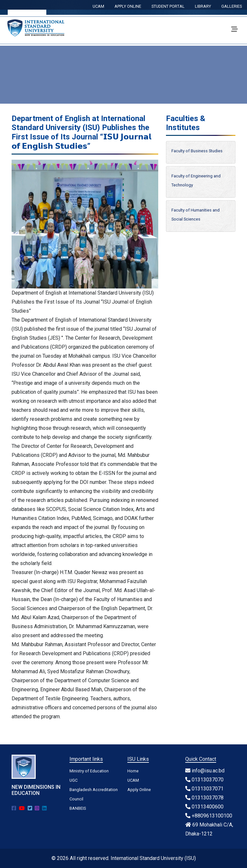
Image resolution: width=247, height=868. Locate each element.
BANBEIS (78, 808)
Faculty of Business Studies (197, 151)
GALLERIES (232, 6)
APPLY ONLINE (128, 6)
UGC (73, 780)
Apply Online (139, 790)
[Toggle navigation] (234, 30)
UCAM (98, 6)
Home (133, 771)
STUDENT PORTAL (168, 6)
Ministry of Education (89, 771)
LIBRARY (203, 6)
